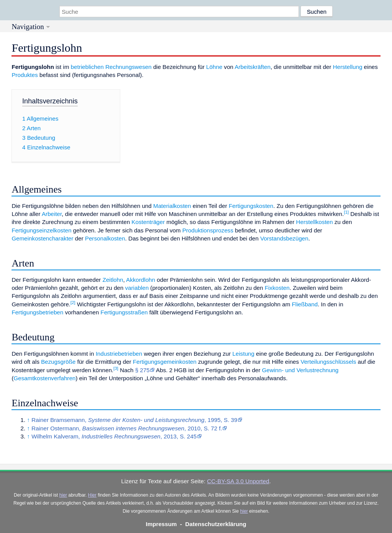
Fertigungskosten (251, 206)
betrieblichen (87, 67)
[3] (116, 368)
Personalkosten (105, 238)
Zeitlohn (113, 280)
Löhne (214, 67)
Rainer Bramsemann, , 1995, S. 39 (134, 420)
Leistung (243, 354)
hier (63, 495)
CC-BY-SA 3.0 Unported (238, 481)
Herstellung (348, 67)
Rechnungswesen (128, 67)
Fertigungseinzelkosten (41, 230)
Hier (92, 495)
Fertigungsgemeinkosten (165, 362)
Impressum (161, 524)
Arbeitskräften (253, 67)
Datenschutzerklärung (216, 524)
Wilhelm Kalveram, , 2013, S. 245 (114, 436)
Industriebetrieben (119, 354)
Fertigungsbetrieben (37, 312)
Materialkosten (172, 206)
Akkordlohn (140, 280)
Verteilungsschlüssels (328, 362)
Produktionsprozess (208, 230)
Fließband (305, 304)
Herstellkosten (314, 222)
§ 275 (142, 370)
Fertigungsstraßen (124, 312)
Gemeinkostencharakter (42, 238)
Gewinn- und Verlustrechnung (300, 370)
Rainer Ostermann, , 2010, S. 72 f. (127, 428)
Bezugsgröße (58, 362)
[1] (346, 212)
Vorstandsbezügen (284, 238)
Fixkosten (277, 288)
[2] (73, 302)
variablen (137, 288)
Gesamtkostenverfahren (44, 378)
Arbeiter (52, 214)
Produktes (24, 75)
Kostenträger (148, 222)
